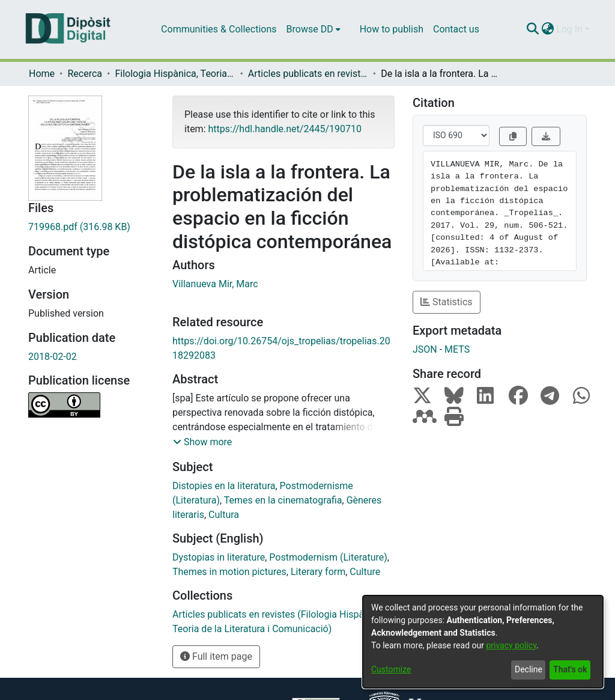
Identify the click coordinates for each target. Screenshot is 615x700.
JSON (425, 349)
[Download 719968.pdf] (91, 227)
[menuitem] (314, 29)
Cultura (224, 515)
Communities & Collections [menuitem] (219, 29)
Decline (529, 669)
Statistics (447, 302)
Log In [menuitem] (569, 29)
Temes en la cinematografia (283, 500)
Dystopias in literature (219, 557)
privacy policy (511, 645)
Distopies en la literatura (224, 486)
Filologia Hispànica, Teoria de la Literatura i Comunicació (175, 74)
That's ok (570, 669)
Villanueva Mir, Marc (215, 284)
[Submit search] (532, 29)
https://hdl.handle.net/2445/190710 (284, 129)
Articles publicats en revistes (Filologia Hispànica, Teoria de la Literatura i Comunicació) (308, 74)
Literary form (318, 572)
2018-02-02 (53, 357)
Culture (365, 572)
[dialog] (483, 642)
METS (457, 349)
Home (42, 74)
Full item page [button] (216, 656)
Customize (391, 669)
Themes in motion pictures (229, 572)
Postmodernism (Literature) (328, 557)
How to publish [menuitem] (392, 29)
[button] (202, 442)
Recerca (85, 74)
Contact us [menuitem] (456, 29)
